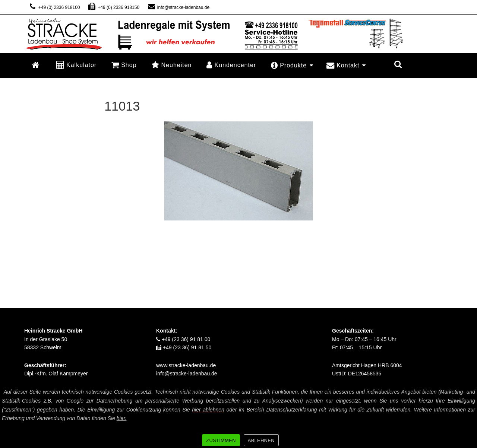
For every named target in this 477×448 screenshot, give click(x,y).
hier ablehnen (208, 410)
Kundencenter (231, 65)
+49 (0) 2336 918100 (54, 7)
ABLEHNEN (261, 440)
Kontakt (346, 65)
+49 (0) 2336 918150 (114, 7)
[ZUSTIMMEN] (468, 417)
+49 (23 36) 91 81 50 (184, 347)
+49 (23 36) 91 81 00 (183, 339)
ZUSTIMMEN (221, 440)
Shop (124, 65)
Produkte (292, 65)
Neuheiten (172, 65)
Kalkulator (76, 65)
